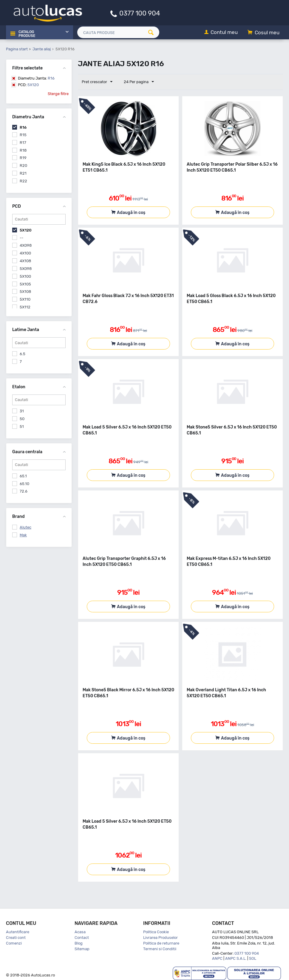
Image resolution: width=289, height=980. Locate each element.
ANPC (217, 958)
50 (22, 419)
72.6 (24, 491)
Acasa (80, 932)
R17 (23, 143)
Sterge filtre (58, 94)
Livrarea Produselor (160, 938)
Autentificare (18, 932)
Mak (23, 535)
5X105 (25, 284)
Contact (82, 938)
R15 (23, 135)
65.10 (24, 484)
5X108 (25, 292)
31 (22, 411)
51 (22, 427)
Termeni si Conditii (160, 949)
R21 (23, 173)
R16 (36, 78)
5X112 (25, 307)
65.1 (23, 476)
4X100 (25, 253)
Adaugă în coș (131, 213)
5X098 (26, 269)
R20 (23, 166)
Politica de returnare (161, 943)
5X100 (25, 276)
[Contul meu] (221, 33)
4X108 (25, 261)
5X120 (28, 85)
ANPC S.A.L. (236, 958)
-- (21, 238)
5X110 (25, 299)
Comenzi (14, 943)
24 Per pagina (138, 82)
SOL (253, 958)
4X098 (26, 245)
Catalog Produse (26, 33)
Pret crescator (98, 82)
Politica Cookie (156, 932)
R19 (23, 158)
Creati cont (16, 938)
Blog (79, 943)
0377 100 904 (140, 13)
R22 (23, 181)
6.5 (23, 354)
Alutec (25, 527)
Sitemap (82, 949)
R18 (23, 150)
